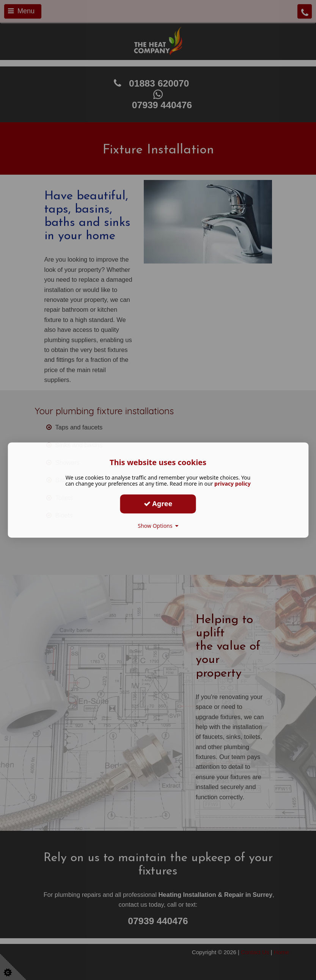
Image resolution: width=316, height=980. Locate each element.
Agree (158, 503)
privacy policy (233, 484)
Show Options (158, 526)
